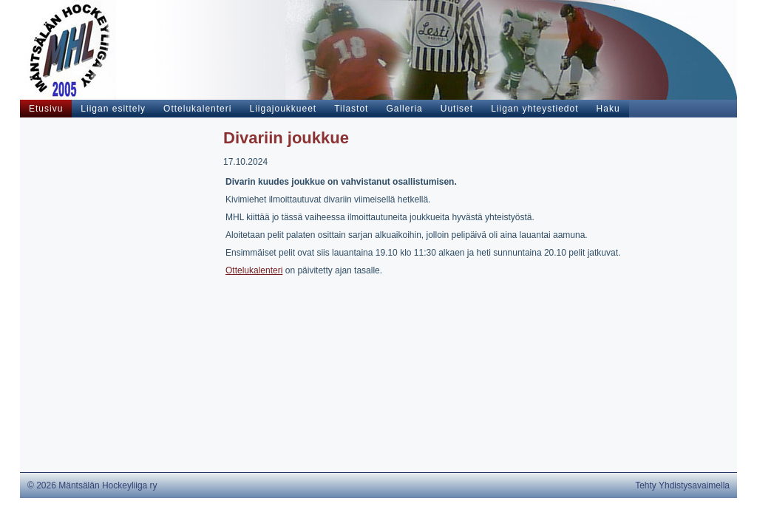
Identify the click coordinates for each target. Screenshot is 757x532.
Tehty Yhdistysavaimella (682, 485)
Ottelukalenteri (254, 270)
